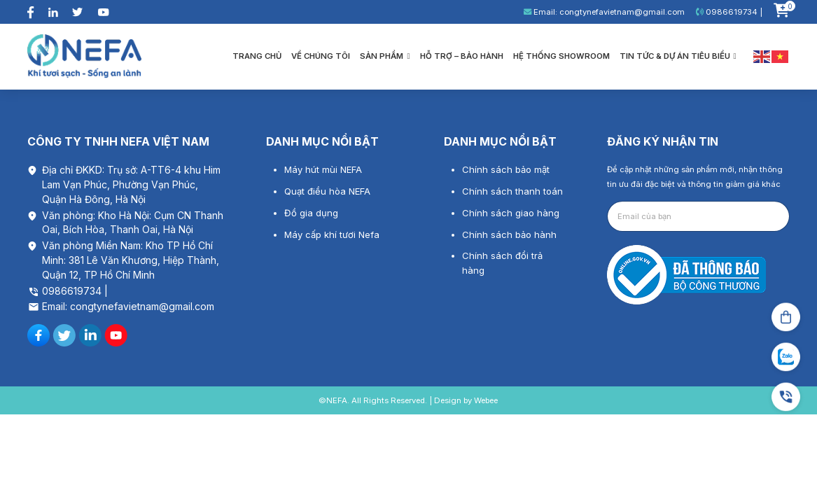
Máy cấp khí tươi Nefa (332, 234)
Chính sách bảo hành (509, 234)
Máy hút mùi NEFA (323, 169)
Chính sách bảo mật (506, 169)
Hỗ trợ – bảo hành (462, 56)
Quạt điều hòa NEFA (327, 191)
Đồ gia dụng (311, 213)
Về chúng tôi (321, 56)
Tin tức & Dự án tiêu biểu (678, 56)
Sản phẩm (385, 56)
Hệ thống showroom (561, 56)
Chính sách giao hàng (511, 213)
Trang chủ (257, 56)
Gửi (766, 216)
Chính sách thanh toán (512, 191)
